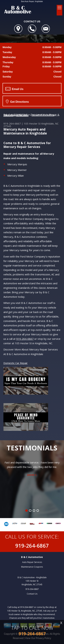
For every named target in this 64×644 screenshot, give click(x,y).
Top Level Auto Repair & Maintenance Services (31, 115)
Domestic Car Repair (16, 363)
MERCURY (22, 115)
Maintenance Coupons (32, 567)
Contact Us (32, 594)
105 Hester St (32, 124)
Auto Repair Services (32, 562)
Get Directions (17, 101)
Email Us (14, 89)
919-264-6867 (12, 124)
